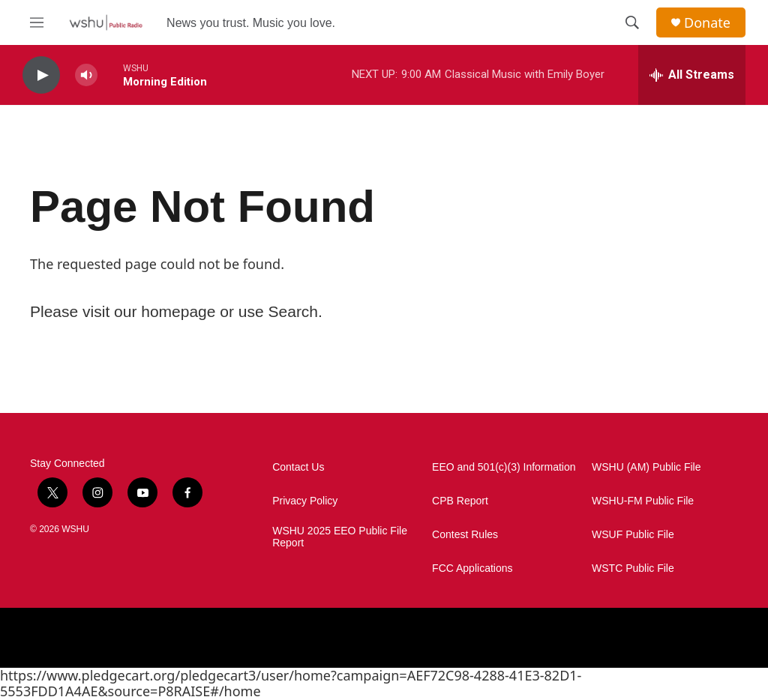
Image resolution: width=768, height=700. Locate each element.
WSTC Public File (633, 568)
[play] (41, 75)
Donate (707, 23)
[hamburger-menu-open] (37, 22)
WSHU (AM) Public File (646, 467)
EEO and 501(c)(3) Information (504, 467)
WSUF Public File (633, 535)
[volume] (86, 75)
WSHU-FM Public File (643, 501)
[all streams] (692, 75)
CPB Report (460, 501)
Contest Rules (465, 535)
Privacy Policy (305, 501)
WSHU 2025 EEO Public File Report (340, 537)
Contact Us (298, 467)
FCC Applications (472, 568)
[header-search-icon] (632, 22)
